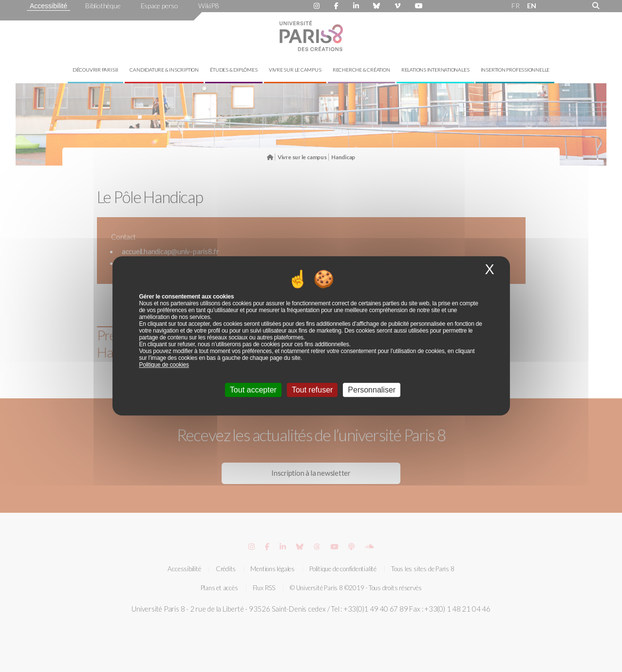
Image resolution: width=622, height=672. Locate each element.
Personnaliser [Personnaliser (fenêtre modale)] (372, 390)
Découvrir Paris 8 (95, 70)
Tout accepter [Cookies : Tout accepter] (253, 390)
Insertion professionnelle (515, 70)
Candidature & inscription (164, 70)
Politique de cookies (164, 365)
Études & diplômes (234, 70)
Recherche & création (361, 70)
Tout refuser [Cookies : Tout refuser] (312, 390)
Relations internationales (435, 70)
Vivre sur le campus (295, 70)
